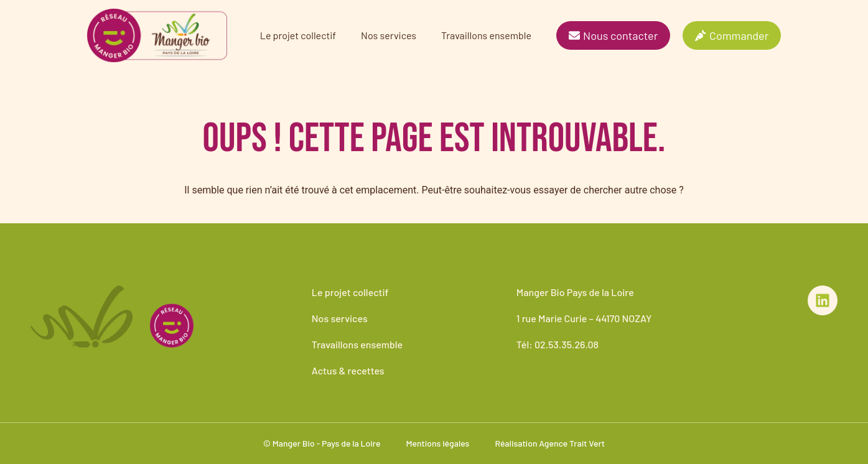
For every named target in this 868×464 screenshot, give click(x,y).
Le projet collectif (298, 35)
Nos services (389, 35)
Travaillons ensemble (486, 35)
